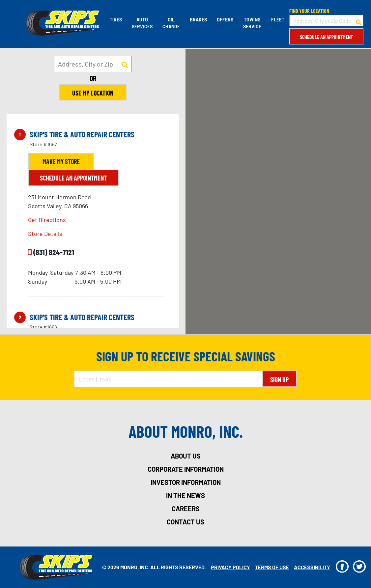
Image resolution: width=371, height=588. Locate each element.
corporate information (186, 469)
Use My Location (93, 93)
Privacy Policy (230, 567)
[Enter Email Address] (168, 379)
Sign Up (279, 379)
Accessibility (312, 567)
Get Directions (47, 220)
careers (186, 509)
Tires (116, 20)
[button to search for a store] (359, 21)
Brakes (198, 20)
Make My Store (61, 161)
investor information (186, 482)
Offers (225, 20)
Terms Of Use (272, 567)
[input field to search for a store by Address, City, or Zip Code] (326, 21)
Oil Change (171, 23)
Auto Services (142, 23)
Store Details (45, 234)
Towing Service (252, 23)
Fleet (278, 20)
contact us (185, 522)
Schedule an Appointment (326, 37)
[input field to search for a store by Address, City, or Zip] (93, 64)
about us (186, 456)
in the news (185, 495)
